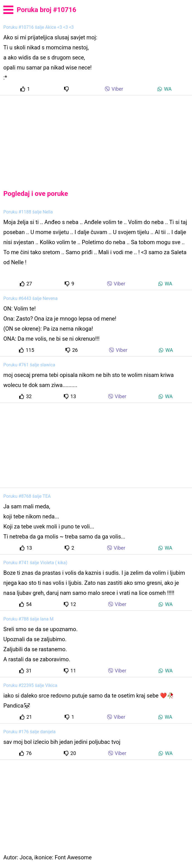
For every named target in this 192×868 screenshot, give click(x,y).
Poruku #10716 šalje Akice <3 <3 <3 (39, 27)
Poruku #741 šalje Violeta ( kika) (35, 563)
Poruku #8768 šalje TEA (27, 496)
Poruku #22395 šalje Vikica (30, 685)
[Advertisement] (96, 138)
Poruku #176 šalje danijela (30, 732)
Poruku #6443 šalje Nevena (31, 298)
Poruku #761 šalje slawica (29, 365)
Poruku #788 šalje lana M (28, 619)
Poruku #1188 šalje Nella (28, 212)
